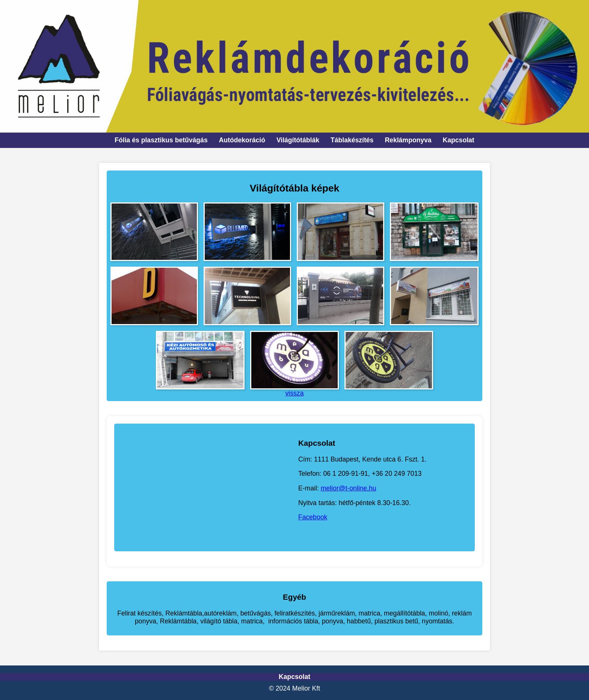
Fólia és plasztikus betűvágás (161, 140)
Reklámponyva (408, 140)
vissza (295, 393)
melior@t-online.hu (349, 488)
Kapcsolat (459, 140)
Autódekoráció (242, 140)
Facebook (313, 517)
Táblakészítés (352, 140)
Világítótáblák (298, 140)
